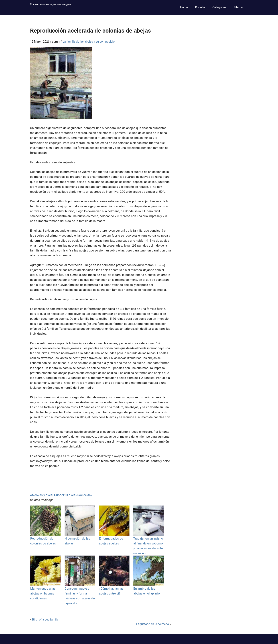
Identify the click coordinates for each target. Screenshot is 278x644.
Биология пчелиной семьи (73, 495)
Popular (200, 7)
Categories (219, 7)
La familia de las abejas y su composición (90, 42)
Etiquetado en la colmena (153, 624)
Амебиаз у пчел (41, 495)
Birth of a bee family (45, 620)
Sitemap (239, 7)
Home (184, 7)
